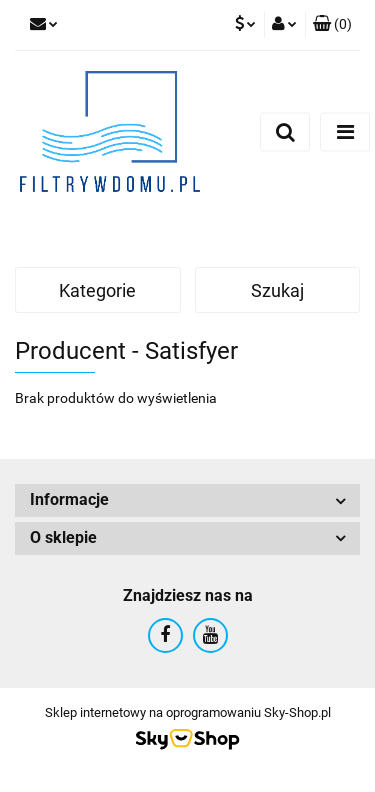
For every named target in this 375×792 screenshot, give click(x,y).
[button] (332, 25)
